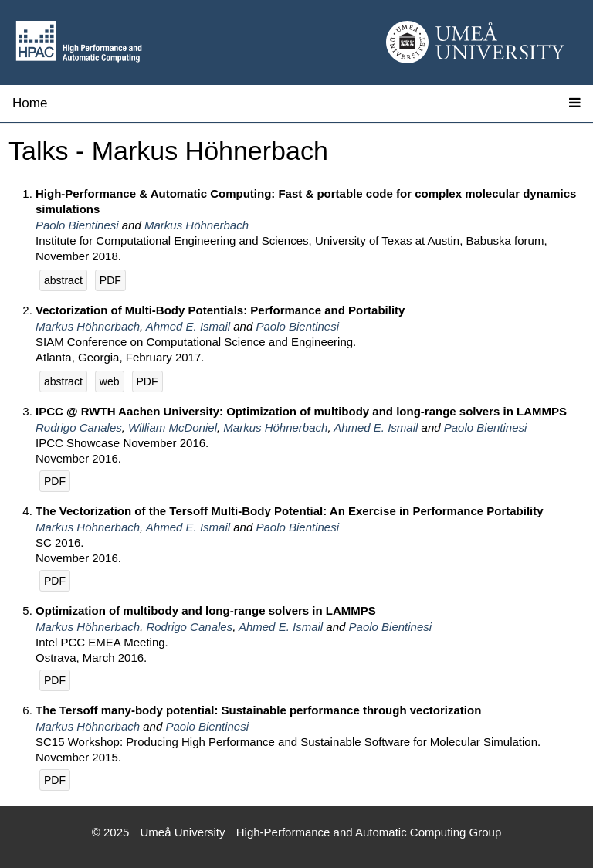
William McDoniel (173, 427)
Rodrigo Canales (79, 427)
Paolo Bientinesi (77, 225)
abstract (63, 280)
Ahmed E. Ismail (188, 326)
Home (30, 103)
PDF (110, 280)
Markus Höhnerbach (197, 225)
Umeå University (183, 832)
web (110, 381)
